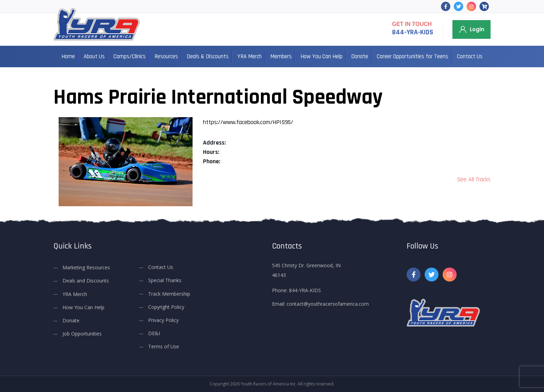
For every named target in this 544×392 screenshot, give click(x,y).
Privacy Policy (163, 320)
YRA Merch (249, 56)
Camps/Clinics (130, 56)
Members (281, 56)
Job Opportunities (82, 334)
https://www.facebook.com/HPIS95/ (248, 122)
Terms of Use (164, 346)
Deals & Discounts (208, 56)
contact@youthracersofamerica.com (328, 304)
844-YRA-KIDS (413, 32)
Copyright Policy (166, 307)
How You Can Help (321, 56)
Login (477, 29)
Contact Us (470, 56)
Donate (360, 56)
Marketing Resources (86, 267)
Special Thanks (165, 280)
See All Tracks (474, 179)
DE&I (154, 333)
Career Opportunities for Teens (413, 56)
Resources (166, 56)
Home (68, 56)
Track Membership (169, 293)
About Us (94, 56)
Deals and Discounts (86, 281)
